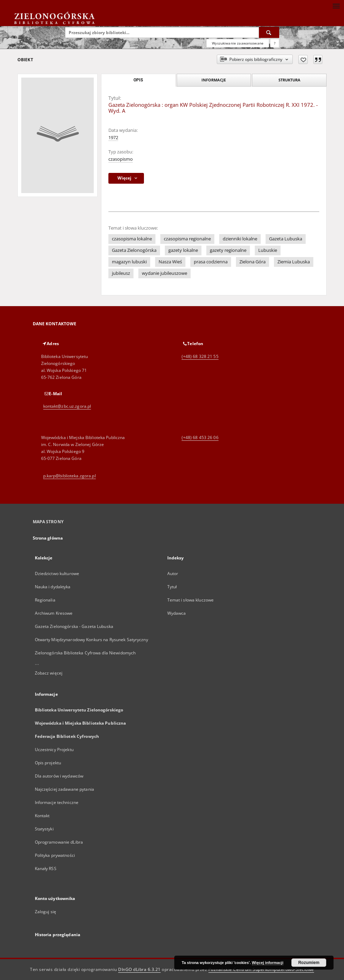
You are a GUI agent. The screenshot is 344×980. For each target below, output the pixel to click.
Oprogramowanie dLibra (59, 842)
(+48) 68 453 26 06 (200, 437)
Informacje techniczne (57, 802)
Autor (173, 573)
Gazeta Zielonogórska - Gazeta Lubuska (74, 626)
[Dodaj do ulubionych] (303, 59)
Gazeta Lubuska (286, 239)
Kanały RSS (46, 869)
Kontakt (42, 816)
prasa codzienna (211, 262)
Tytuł (172, 587)
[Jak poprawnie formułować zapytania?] (275, 43)
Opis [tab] (138, 80)
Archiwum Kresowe (54, 613)
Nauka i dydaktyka (53, 587)
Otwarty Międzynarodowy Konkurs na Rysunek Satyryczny (91, 640)
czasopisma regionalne (187, 239)
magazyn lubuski (129, 262)
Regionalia (45, 600)
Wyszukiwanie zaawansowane (238, 43)
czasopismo (121, 159)
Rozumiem (309, 963)
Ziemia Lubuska (294, 262)
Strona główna (48, 538)
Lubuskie (268, 250)
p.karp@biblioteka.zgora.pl (70, 476)
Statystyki (44, 829)
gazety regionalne (228, 250)
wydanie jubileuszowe (165, 273)
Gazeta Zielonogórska (134, 250)
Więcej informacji (268, 963)
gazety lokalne (183, 250)
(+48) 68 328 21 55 (200, 356)
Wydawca (177, 613)
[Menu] (336, 6)
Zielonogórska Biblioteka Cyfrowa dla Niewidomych (85, 653)
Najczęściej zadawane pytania (64, 789)
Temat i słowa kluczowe (191, 600)
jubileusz (121, 273)
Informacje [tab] (214, 80)
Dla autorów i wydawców (59, 776)
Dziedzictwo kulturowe (57, 573)
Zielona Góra (253, 262)
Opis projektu (48, 763)
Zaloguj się (46, 912)
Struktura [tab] (289, 80)
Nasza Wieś (170, 262)
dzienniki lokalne (240, 239)
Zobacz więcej (49, 673)
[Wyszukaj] (269, 32)
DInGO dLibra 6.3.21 (139, 969)
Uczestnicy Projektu (54, 750)
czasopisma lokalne (132, 239)
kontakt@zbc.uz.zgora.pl (67, 406)
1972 (113, 138)
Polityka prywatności (55, 855)
